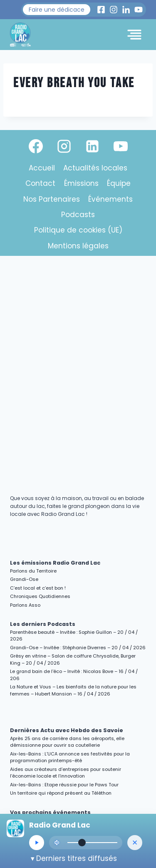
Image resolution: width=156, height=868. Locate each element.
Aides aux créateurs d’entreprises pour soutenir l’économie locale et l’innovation (66, 773)
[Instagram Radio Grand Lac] (114, 10)
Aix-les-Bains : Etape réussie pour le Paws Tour (64, 785)
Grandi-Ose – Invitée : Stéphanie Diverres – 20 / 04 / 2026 (78, 648)
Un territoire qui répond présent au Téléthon (61, 793)
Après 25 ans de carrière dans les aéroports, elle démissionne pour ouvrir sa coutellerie (67, 742)
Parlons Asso (25, 605)
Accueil (42, 168)
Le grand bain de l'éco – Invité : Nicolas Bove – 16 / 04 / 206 (74, 675)
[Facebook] (36, 146)
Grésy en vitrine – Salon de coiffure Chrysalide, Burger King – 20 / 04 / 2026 (73, 659)
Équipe (119, 183)
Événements (110, 199)
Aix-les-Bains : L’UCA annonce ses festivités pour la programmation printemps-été (70, 757)
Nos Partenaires (52, 199)
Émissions (81, 183)
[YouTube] (121, 146)
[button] (57, 10)
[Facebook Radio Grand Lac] (101, 10)
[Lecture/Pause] (37, 843)
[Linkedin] (92, 146)
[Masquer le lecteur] (135, 843)
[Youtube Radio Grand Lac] (139, 10)
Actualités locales (95, 168)
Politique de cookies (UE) (78, 230)
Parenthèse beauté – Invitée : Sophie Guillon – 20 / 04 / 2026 (74, 636)
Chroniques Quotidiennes (40, 596)
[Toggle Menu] (134, 35)
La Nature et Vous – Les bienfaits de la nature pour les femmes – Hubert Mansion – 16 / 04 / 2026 (73, 690)
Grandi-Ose (24, 579)
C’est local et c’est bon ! (38, 588)
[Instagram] (64, 146)
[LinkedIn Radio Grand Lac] (126, 10)
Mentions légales (78, 246)
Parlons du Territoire (33, 571)
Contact (40, 183)
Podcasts (78, 215)
